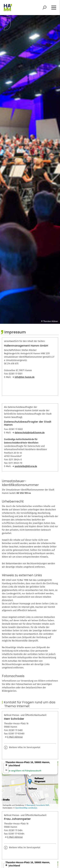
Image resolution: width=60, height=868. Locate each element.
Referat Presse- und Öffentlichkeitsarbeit (25, 715)
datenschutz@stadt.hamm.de (30, 433)
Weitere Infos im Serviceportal (22, 748)
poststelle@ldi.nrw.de (26, 466)
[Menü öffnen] (54, 8)
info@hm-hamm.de (25, 377)
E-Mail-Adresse (15, 737)
